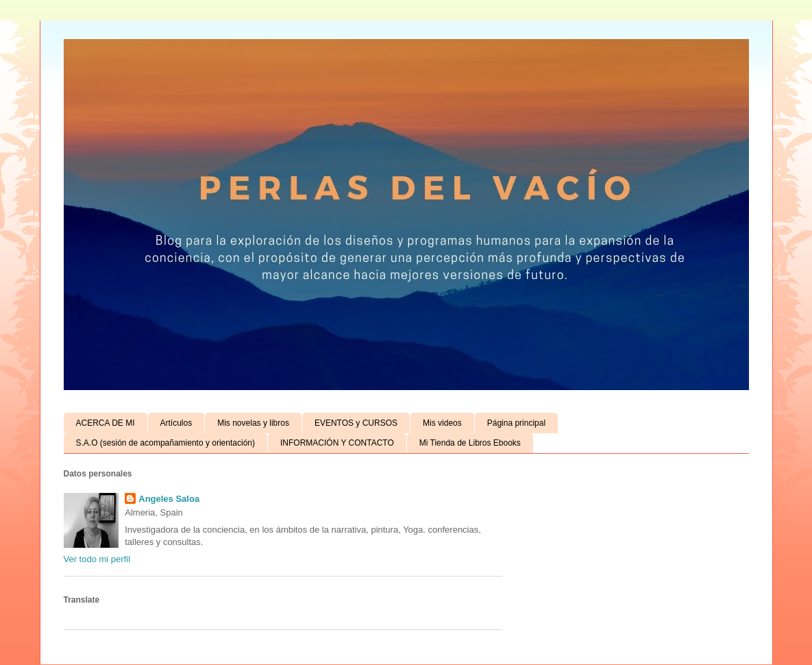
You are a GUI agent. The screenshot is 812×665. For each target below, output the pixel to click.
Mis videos (442, 423)
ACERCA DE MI (106, 423)
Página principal (516, 423)
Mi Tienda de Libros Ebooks (470, 443)
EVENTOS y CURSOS (356, 423)
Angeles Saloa (169, 499)
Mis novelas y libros (253, 423)
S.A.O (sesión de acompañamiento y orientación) (165, 443)
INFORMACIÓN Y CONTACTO (337, 443)
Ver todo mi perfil (97, 559)
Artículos (176, 423)
